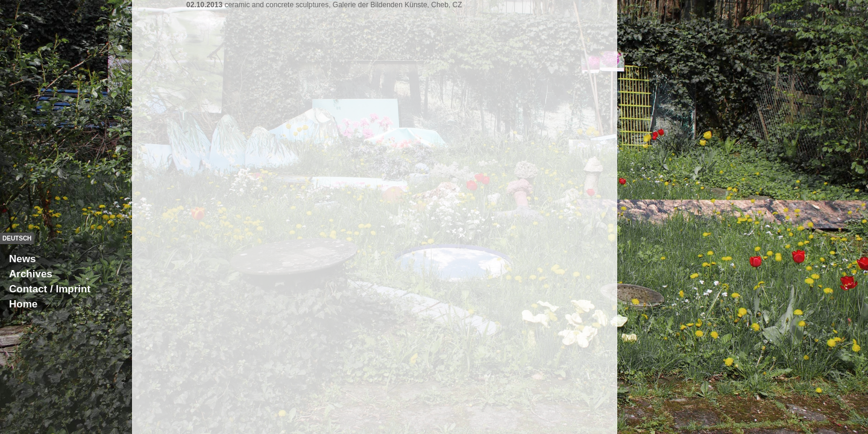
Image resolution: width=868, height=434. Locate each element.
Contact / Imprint (50, 289)
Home (23, 304)
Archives (31, 274)
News (22, 259)
